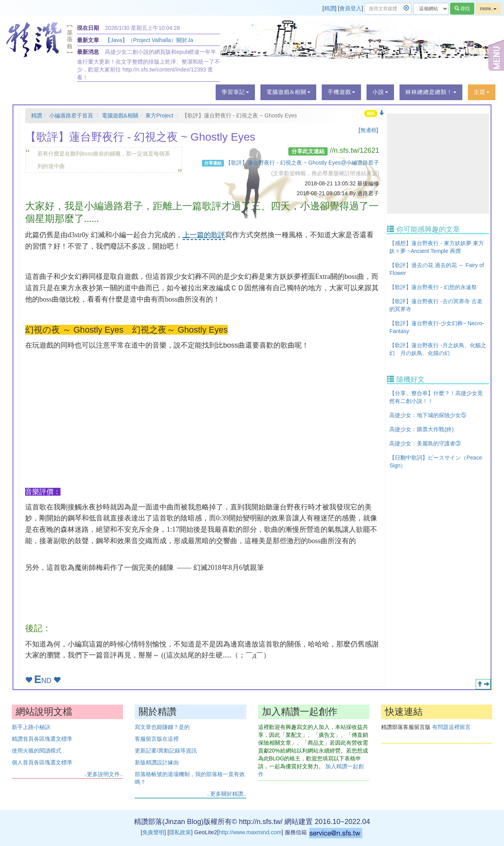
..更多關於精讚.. (227, 794)
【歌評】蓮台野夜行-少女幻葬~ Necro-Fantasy (437, 327)
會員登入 (350, 8)
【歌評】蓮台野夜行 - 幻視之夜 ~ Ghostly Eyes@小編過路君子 (302, 163)
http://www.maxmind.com (250, 832)
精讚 (330, 8)
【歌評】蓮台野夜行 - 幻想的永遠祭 (433, 287)
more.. (488, 9)
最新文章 (88, 40)
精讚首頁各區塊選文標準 (42, 739)
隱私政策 (180, 832)
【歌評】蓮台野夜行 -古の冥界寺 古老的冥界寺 (436, 305)
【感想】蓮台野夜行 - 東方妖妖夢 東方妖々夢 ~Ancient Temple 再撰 (436, 247)
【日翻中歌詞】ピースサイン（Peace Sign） (436, 461)
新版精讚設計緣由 (157, 762)
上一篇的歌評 (204, 235)
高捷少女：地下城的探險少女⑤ (428, 415)
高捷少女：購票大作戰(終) (421, 429)
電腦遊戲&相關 (120, 115)
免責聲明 (153, 832)
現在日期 (88, 28)
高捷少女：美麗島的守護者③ (425, 443)
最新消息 (88, 52)
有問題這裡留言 (451, 727)
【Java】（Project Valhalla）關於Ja (149, 40)
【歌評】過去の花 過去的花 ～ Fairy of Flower (436, 269)
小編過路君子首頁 (71, 115)
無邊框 (368, 130)
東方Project (159, 115)
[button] (235, 92)
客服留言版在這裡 (157, 739)
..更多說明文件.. (104, 774)
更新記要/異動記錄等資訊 (166, 751)
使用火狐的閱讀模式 (37, 751)
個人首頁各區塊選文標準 (42, 762)
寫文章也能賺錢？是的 (162, 727)
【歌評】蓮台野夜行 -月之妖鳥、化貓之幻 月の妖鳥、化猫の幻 (438, 349)
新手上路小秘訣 (31, 727)
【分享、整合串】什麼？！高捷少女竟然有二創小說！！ (436, 397)
